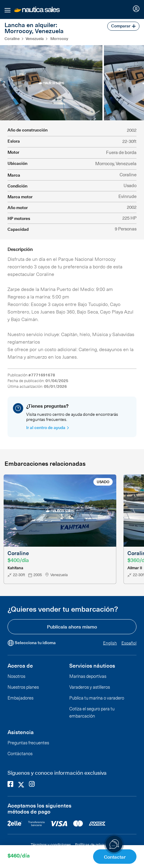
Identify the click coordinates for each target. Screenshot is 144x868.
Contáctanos (20, 753)
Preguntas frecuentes (28, 743)
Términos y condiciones (51, 845)
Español (129, 643)
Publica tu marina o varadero (97, 698)
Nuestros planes (23, 687)
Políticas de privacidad (94, 845)
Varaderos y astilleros (90, 687)
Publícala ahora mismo (72, 626)
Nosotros (16, 676)
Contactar (115, 857)
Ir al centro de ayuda (48, 427)
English (110, 643)
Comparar (123, 26)
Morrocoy (59, 38)
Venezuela (35, 38)
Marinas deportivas (88, 676)
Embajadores (20, 698)
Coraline (12, 38)
